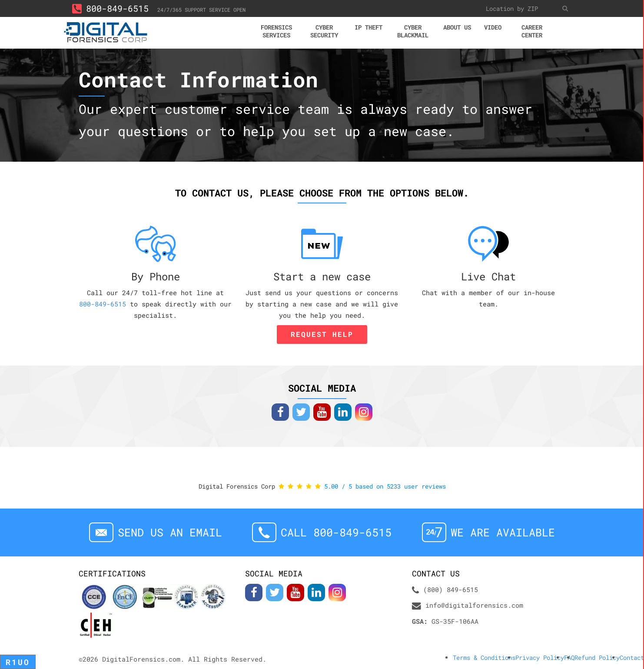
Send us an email (170, 532)
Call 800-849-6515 (336, 532)
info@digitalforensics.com (474, 605)
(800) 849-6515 (451, 589)
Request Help (322, 334)
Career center (532, 31)
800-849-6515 (110, 8)
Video (493, 27)
